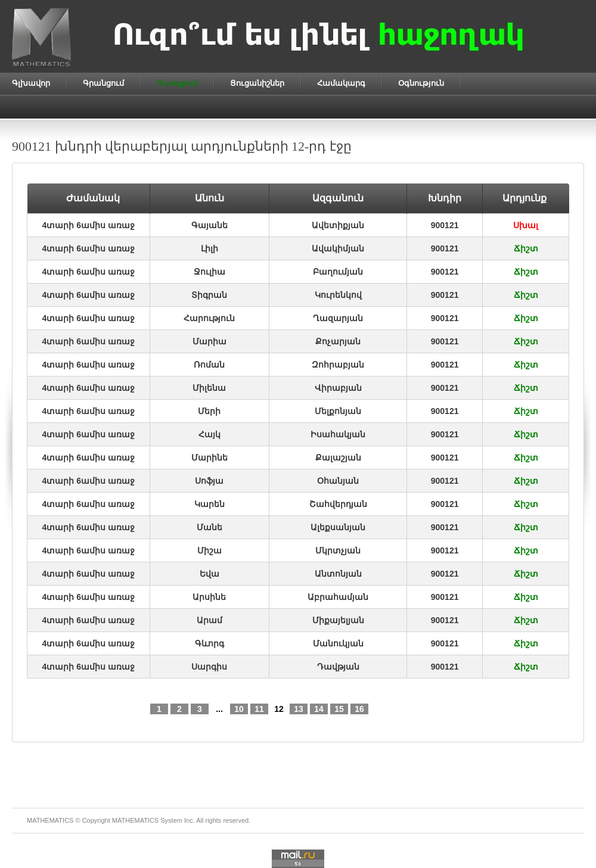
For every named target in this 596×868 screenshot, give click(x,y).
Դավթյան (338, 667)
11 (259, 709)
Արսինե (209, 597)
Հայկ (209, 434)
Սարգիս (209, 667)
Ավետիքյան (338, 225)
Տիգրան (209, 295)
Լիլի (209, 248)
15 (339, 709)
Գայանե (209, 225)
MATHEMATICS (135, 820)
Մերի (209, 411)
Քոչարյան (338, 341)
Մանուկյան (338, 643)
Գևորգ (209, 643)
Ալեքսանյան (338, 527)
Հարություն (209, 318)
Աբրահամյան (338, 597)
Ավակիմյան (338, 248)
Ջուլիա (209, 272)
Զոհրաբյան (338, 365)
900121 (445, 225)
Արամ (209, 620)
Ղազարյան (338, 318)
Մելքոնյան (338, 411)
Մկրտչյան (338, 550)
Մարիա (209, 341)
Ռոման (209, 365)
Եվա (209, 574)
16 (359, 709)
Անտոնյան (338, 574)
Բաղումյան (338, 272)
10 (239, 709)
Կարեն (209, 504)
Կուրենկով (338, 295)
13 (299, 709)
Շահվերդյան (338, 504)
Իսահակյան (338, 434)
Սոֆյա (209, 481)
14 (319, 709)
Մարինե (209, 458)
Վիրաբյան (338, 388)
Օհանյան (338, 481)
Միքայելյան (338, 620)
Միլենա (209, 388)
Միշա (209, 550)
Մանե (209, 527)
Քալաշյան (338, 458)
